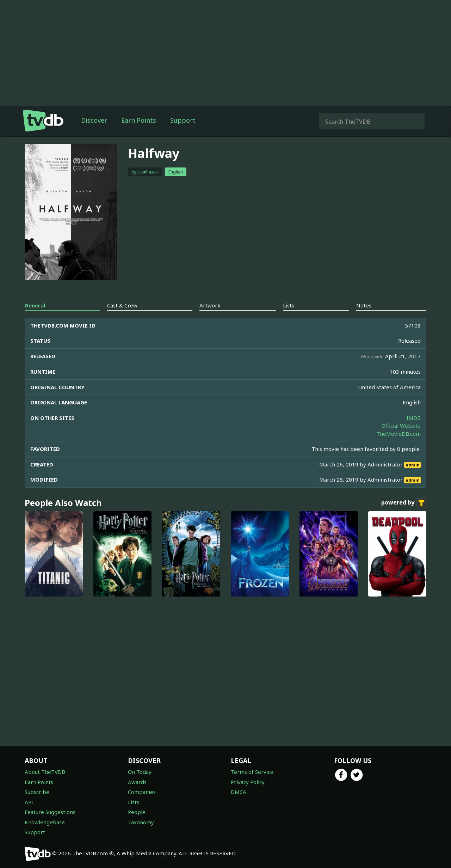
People (137, 812)
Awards (137, 782)
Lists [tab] (289, 305)
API (29, 802)
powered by (404, 503)
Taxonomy (141, 822)
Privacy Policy (248, 782)
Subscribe (37, 792)
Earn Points (139, 120)
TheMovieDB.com (399, 434)
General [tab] (35, 305)
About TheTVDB (45, 772)
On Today (140, 772)
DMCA (239, 792)
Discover (94, 120)
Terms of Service (252, 772)
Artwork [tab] (210, 305)
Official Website (401, 426)
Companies (142, 792)
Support (183, 120)
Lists (134, 802)
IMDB (414, 418)
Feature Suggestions (50, 812)
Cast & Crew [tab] (122, 305)
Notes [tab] (364, 305)
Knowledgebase (45, 822)
